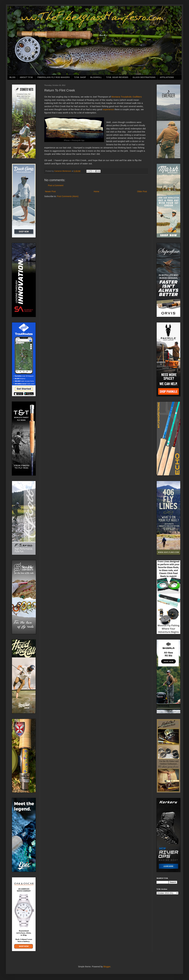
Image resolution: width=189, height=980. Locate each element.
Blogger (107, 967)
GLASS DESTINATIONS (144, 77)
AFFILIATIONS (167, 77)
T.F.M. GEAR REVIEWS (117, 77)
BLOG (12, 77)
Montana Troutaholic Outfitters (127, 97)
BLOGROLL (96, 77)
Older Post (142, 191)
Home (96, 191)
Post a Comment (56, 185)
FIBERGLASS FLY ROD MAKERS (54, 77)
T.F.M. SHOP (80, 77)
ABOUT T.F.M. (26, 77)
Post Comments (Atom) (68, 196)
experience (108, 109)
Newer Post (50, 191)
